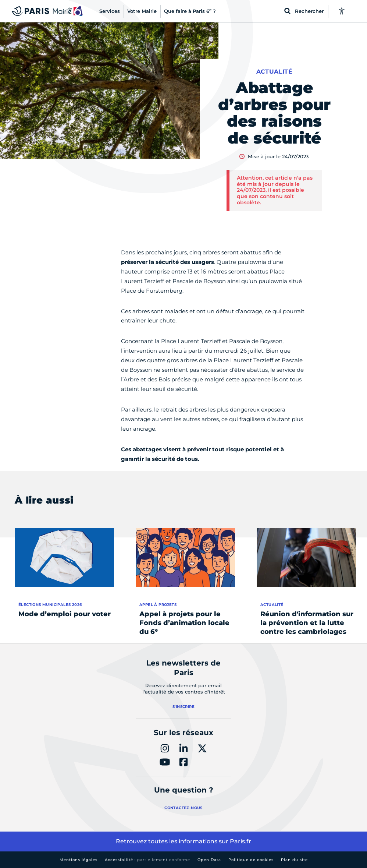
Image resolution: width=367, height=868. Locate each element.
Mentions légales (79, 860)
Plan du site (294, 860)
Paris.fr (240, 841)
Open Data (209, 860)
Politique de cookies (251, 860)
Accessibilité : (147, 860)
